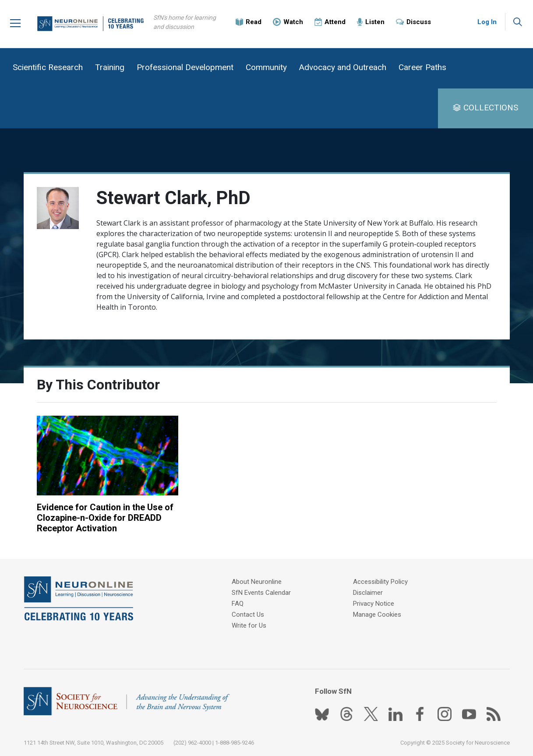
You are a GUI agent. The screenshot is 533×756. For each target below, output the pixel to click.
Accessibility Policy (380, 582)
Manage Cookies (377, 615)
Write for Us (249, 625)
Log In (487, 22)
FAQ (238, 604)
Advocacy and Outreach (343, 67)
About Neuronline (257, 582)
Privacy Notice (374, 604)
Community (266, 67)
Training (110, 67)
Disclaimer (368, 593)
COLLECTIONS (491, 108)
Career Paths (422, 67)
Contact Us (248, 615)
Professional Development (185, 67)
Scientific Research (48, 67)
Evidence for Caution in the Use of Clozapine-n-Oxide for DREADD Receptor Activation (105, 518)
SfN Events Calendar (261, 593)
